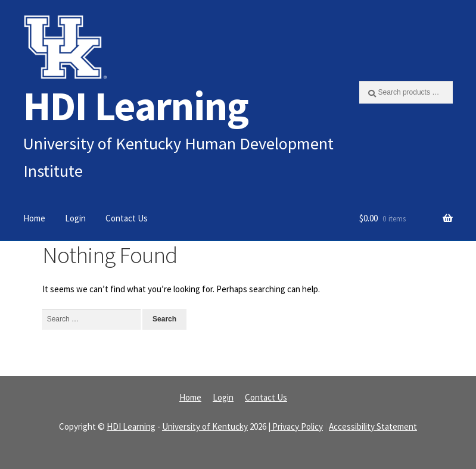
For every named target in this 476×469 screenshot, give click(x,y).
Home (34, 218)
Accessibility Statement (373, 426)
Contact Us (127, 218)
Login (75, 218)
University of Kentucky (205, 426)
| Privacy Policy (295, 426)
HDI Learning (136, 106)
